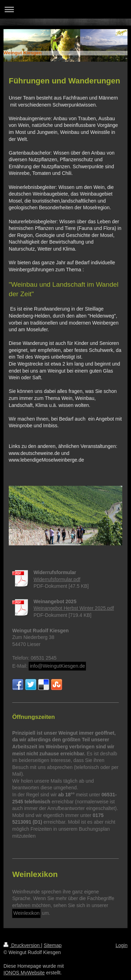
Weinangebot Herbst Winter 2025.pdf (74, 608)
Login (122, 945)
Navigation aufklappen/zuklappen (65, 9)
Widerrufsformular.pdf (57, 579)
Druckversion (22, 945)
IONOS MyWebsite (24, 973)
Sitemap (53, 945)
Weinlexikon (26, 913)
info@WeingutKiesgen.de (57, 666)
